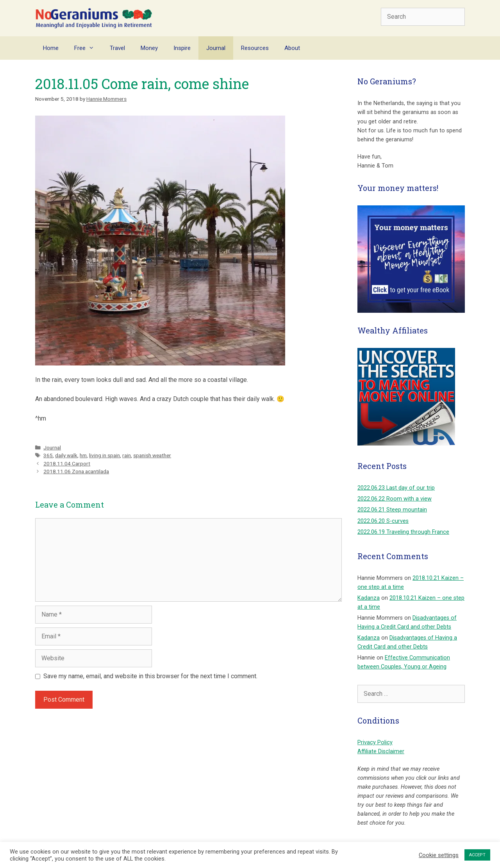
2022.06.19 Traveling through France (403, 532)
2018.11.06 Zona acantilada (76, 471)
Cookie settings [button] (439, 855)
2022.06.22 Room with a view (395, 499)
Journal (216, 48)
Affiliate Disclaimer (381, 751)
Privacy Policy (375, 742)
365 (48, 455)
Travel (117, 48)
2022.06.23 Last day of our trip (396, 488)
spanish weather (152, 455)
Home (51, 48)
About (292, 48)
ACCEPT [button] (477, 855)
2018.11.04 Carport (67, 463)
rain (127, 455)
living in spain (104, 455)
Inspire (182, 48)
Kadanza (369, 598)
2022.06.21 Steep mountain (392, 510)
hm (83, 455)
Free (88, 48)
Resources (255, 48)
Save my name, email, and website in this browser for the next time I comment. (150, 676)
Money (149, 48)
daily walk (66, 455)
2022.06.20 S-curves (383, 521)
